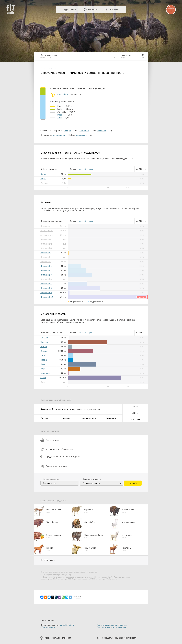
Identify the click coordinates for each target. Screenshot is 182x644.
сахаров (68, 131)
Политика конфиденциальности (112, 625)
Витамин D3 (46, 248)
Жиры (43, 179)
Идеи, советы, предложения (58, 638)
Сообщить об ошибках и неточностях (120, 638)
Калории (44, 418)
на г (140, 169)
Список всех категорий (54, 466)
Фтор (43, 382)
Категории (113, 10)
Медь (43, 369)
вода (60, 115)
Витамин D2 (46, 244)
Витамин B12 (47, 297)
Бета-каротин (47, 231)
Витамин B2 (46, 270)
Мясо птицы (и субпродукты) (56, 449)
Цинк (43, 364)
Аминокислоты (89, 418)
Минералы (111, 418)
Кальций (44, 338)
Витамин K (45, 257)
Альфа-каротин (47, 235)
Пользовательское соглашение (111, 627)
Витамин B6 (46, 288)
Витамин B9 (46, 293)
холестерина (59, 135)
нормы (85, 169)
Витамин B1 (46, 266)
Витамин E (45, 253)
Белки (43, 174)
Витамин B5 (46, 284)
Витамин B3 (46, 275)
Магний (44, 347)
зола (60, 118)
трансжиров (81, 135)
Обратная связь (48, 627)
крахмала (101, 131)
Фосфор (44, 351)
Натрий (44, 360)
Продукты (74, 10)
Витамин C (45, 262)
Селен (43, 378)
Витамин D (45, 239)
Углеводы (45, 183)
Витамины (67, 418)
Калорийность (64, 94)
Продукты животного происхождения (60, 456)
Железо (44, 342)
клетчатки (84, 131)
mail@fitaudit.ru (67, 625)
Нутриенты (93, 10)
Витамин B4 (46, 279)
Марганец (45, 373)
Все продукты (49, 440)
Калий (43, 355)
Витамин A (45, 226)
